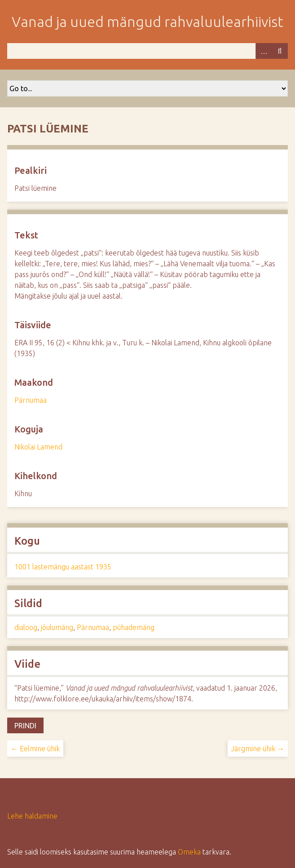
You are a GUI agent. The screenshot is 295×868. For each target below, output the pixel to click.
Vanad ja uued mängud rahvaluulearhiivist (147, 22)
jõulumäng (57, 627)
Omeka (189, 852)
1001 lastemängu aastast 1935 (63, 567)
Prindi (25, 726)
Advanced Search (264, 51)
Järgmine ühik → (258, 749)
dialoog (26, 627)
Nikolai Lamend (38, 447)
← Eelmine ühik (35, 749)
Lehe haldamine (32, 816)
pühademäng (134, 627)
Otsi (280, 51)
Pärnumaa (31, 400)
